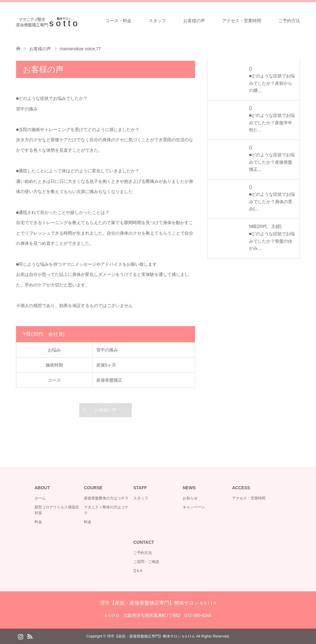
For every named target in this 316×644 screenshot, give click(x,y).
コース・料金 (118, 21)
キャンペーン (194, 507)
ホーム (40, 498)
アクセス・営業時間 (242, 21)
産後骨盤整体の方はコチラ (106, 498)
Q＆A (138, 571)
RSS (30, 636)
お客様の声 (194, 21)
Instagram (20, 636)
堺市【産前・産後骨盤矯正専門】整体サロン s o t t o (158, 603)
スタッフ (157, 21)
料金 (38, 522)
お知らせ (190, 498)
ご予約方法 (289, 21)
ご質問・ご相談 (146, 562)
